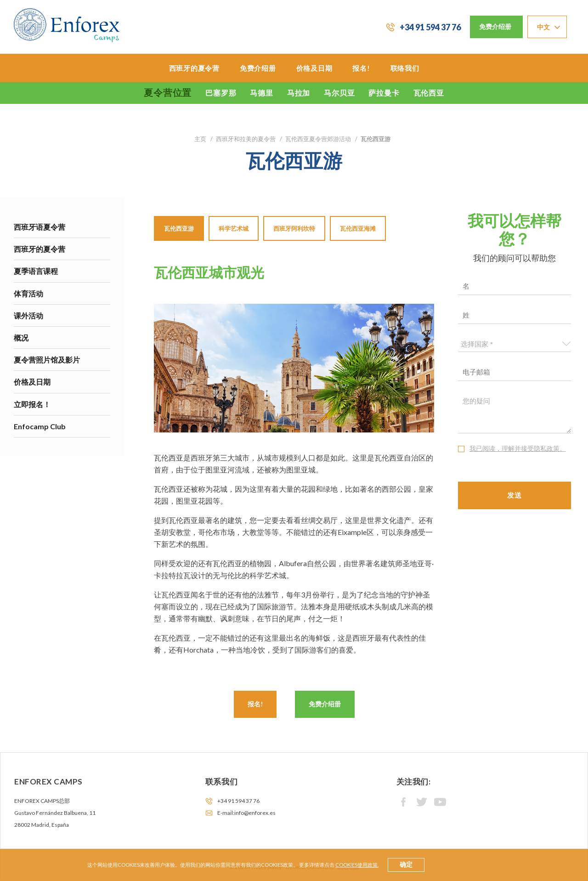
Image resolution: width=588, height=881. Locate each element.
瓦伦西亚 (429, 93)
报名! (361, 68)
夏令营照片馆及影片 (47, 360)
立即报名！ (32, 404)
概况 (21, 338)
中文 (544, 27)
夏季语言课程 (36, 271)
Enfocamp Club (40, 426)
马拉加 (299, 93)
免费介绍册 (495, 26)
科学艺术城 (234, 228)
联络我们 (405, 68)
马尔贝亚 (339, 93)
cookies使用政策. (357, 865)
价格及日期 (314, 68)
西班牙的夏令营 (194, 68)
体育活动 (28, 293)
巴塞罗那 (221, 93)
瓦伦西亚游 (179, 228)
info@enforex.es (255, 813)
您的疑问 (515, 413)
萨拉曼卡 (384, 93)
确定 (406, 864)
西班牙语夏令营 (40, 227)
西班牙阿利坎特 (294, 228)
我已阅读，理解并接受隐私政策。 (518, 448)
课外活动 (28, 315)
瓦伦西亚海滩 (358, 228)
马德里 (261, 93)
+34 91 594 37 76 (430, 27)
